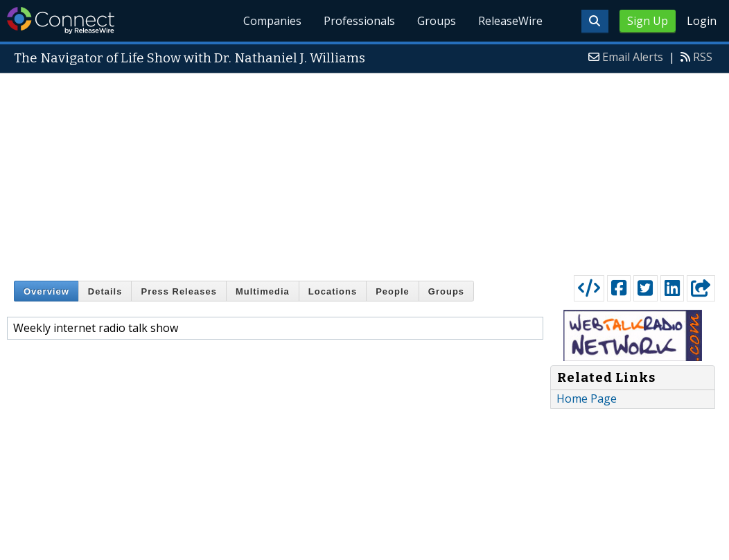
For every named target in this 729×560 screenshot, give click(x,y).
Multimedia (263, 291)
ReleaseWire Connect (61, 20)
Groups (437, 21)
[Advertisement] (364, 171)
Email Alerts (633, 57)
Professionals (360, 21)
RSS (703, 57)
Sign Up (648, 21)
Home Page (587, 399)
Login (702, 21)
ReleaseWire (510, 21)
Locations (333, 291)
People (393, 291)
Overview (46, 291)
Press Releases (178, 291)
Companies (273, 21)
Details (105, 291)
